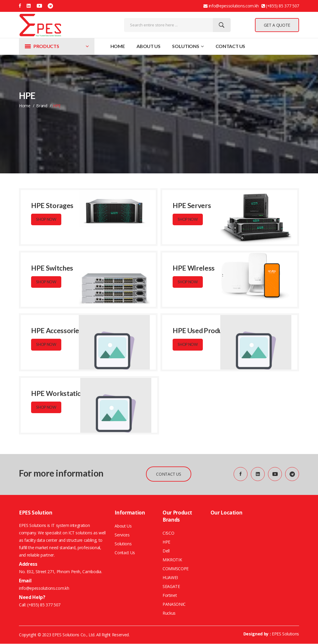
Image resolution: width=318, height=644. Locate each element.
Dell (166, 551)
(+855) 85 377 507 (43, 605)
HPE (166, 542)
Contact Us (231, 46)
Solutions (188, 46)
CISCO (168, 533)
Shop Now (46, 220)
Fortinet (170, 596)
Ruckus (169, 613)
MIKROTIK (172, 560)
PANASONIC (174, 604)
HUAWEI (170, 578)
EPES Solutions (285, 634)
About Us (148, 46)
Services (122, 535)
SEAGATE (171, 587)
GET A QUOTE (277, 25)
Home (118, 46)
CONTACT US (168, 474)
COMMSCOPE (176, 569)
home (25, 106)
